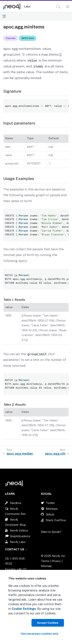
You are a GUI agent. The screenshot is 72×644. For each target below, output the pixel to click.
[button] (58, 7)
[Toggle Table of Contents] (4, 16)
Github (50, 514)
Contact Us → (16, 549)
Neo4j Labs (18, 542)
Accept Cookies (48, 623)
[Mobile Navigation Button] (67, 7)
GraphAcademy (20, 536)
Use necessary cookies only (40, 634)
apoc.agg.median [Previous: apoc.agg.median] (20, 454)
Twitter (50, 503)
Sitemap (46, 566)
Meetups (52, 509)
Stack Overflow (56, 520)
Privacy (57, 561)
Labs (27, 6)
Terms (45, 561)
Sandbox (16, 503)
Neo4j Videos (19, 530)
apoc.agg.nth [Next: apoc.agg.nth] (55, 454)
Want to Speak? (51, 532)
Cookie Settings (24, 609)
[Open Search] (59, 7)
